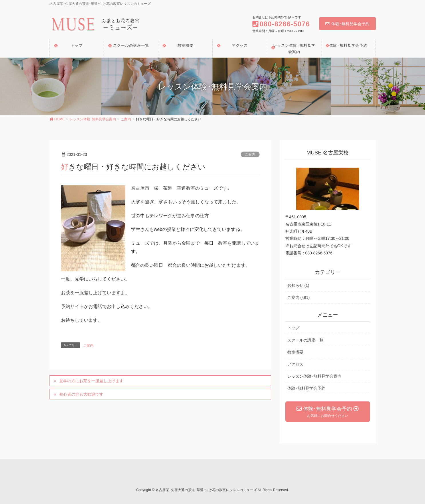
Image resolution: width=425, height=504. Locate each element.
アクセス (295, 364)
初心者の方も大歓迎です (81, 394)
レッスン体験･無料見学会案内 (314, 376)
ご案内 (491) (299, 297)
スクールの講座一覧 (305, 340)
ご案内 (250, 154)
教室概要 (295, 352)
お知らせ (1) (298, 285)
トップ (293, 328)
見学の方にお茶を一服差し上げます (91, 381)
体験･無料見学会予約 (347, 24)
